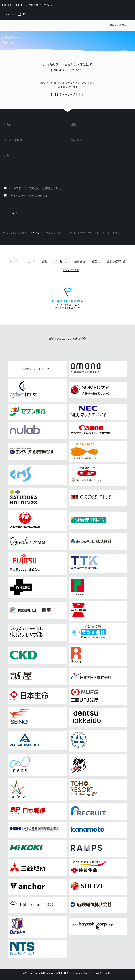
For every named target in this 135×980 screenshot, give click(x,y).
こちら (36, 233)
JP (20, 14)
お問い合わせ (71, 270)
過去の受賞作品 (116, 261)
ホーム (14, 261)
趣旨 (45, 261)
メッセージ (61, 261)
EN (25, 14)
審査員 (96, 261)
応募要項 (80, 261)
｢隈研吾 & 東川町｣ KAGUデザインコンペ (27, 5)
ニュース (30, 261)
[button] (118, 25)
